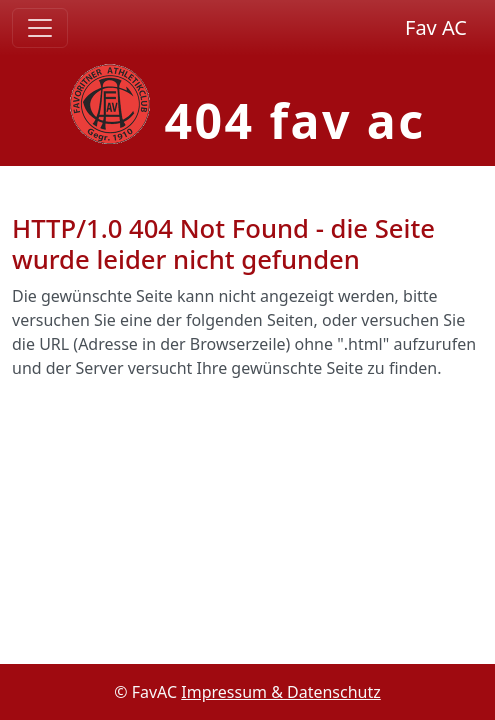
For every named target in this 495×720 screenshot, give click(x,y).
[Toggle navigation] (40, 28)
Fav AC (436, 27)
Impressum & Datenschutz (281, 692)
